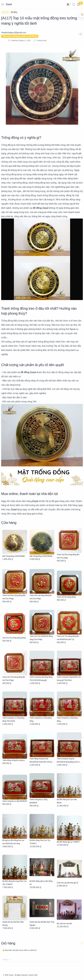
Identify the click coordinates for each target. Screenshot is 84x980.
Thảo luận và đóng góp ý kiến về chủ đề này (20, 36)
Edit (36, 975)
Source (31, 975)
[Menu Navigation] (3, 4)
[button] (69, 4)
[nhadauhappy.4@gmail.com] (14, 33)
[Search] (74, 4)
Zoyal (9, 4)
